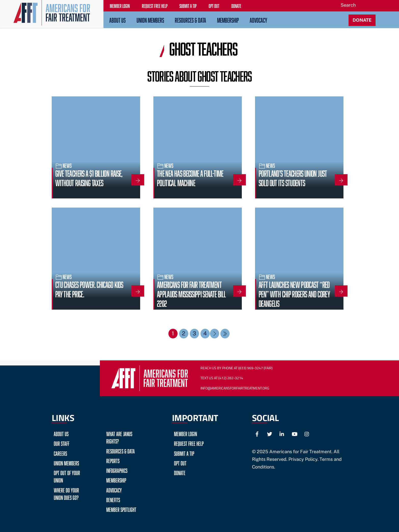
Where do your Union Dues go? (66, 493)
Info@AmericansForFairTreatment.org (234, 388)
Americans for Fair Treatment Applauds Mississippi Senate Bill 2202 (191, 293)
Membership (228, 19)
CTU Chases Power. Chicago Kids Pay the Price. (89, 288)
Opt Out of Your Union (67, 476)
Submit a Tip (184, 453)
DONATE (362, 20)
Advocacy (258, 19)
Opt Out (180, 462)
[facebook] (257, 433)
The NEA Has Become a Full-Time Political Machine (190, 177)
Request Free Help (189, 443)
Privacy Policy (303, 459)
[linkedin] (282, 433)
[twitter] (270, 433)
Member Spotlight (121, 509)
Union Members (150, 19)
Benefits (113, 499)
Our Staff (62, 443)
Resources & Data (190, 19)
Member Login (185, 433)
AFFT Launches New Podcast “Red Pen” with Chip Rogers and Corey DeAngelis (294, 293)
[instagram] (307, 433)
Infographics (117, 470)
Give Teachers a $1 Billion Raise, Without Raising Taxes (89, 177)
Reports (113, 460)
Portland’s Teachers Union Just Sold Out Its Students (293, 177)
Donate (180, 472)
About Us (117, 19)
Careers (60, 453)
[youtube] (295, 433)
